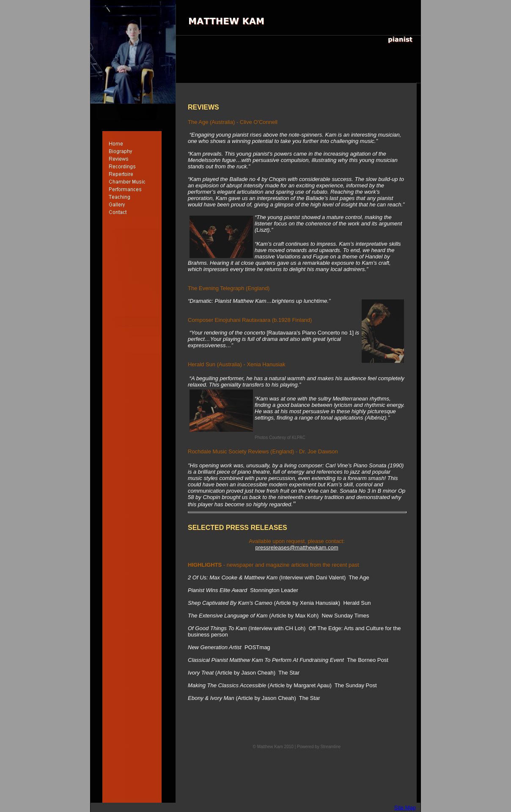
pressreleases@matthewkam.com (297, 547)
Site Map (405, 808)
